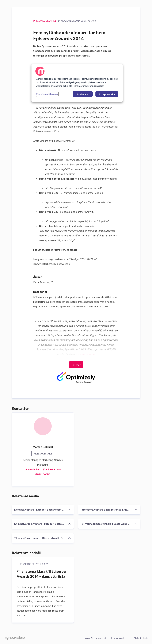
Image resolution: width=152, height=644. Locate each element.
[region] (77, 83)
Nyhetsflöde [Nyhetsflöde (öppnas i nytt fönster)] (141, 638)
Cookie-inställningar (47, 94)
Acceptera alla (107, 94)
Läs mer (76, 365)
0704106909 (43, 474)
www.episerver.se (85, 354)
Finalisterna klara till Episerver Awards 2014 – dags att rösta (42, 574)
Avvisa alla (83, 94)
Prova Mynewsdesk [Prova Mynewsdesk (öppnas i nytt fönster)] (95, 638)
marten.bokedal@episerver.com (43, 469)
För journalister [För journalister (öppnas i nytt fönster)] (120, 638)
